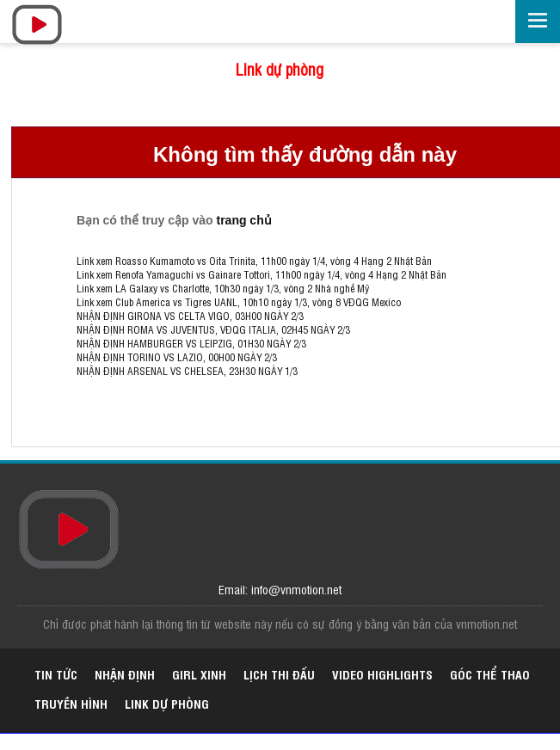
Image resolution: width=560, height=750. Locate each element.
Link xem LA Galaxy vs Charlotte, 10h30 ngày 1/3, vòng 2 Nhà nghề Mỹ (223, 288)
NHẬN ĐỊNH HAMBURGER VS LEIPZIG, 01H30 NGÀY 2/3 (191, 343)
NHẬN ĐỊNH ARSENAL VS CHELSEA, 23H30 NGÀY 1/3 (187, 371)
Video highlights (382, 674)
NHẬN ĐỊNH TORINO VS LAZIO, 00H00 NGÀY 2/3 (177, 357)
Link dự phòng (280, 69)
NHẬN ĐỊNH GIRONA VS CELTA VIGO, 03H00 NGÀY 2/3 (190, 316)
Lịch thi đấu (279, 674)
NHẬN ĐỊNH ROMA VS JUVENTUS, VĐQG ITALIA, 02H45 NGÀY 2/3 (213, 329)
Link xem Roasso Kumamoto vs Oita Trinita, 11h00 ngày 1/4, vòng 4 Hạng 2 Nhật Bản (254, 261)
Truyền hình (71, 703)
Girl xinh (199, 674)
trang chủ (243, 220)
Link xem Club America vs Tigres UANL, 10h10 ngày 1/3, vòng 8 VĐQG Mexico (239, 302)
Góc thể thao (490, 674)
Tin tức (56, 674)
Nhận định (125, 674)
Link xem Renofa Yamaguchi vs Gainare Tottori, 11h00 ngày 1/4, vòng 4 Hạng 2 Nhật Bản (262, 274)
